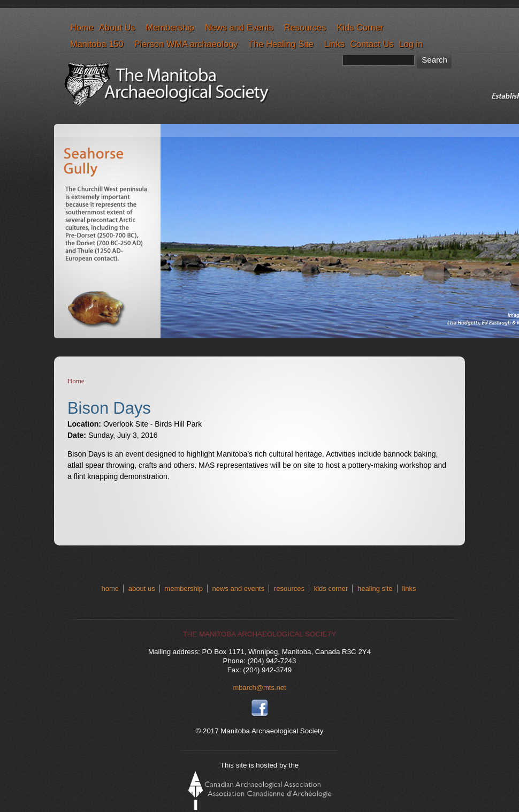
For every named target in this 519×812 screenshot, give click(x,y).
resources (289, 589)
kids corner (331, 589)
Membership (170, 27)
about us (142, 589)
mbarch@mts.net (259, 688)
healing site (375, 589)
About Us (117, 27)
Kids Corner (360, 27)
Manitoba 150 (97, 44)
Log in (411, 44)
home (110, 589)
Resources (305, 27)
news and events (239, 589)
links (409, 589)
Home (82, 27)
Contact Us (372, 44)
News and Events (239, 27)
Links (334, 44)
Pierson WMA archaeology (186, 44)
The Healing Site (281, 44)
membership (184, 589)
